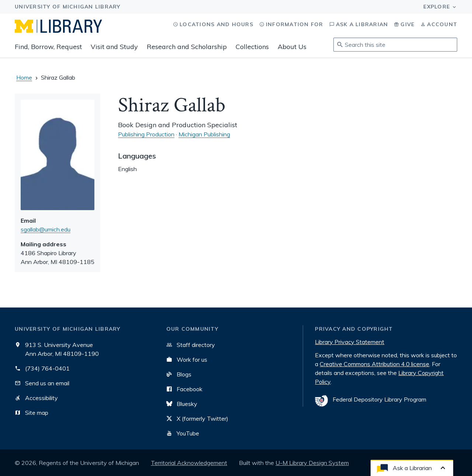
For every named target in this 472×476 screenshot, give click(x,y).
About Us (292, 47)
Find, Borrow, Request (48, 47)
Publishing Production (146, 134)
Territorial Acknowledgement (189, 463)
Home (24, 77)
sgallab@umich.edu (46, 229)
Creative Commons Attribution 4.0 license (374, 364)
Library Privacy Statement (350, 342)
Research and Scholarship (187, 47)
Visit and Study (114, 47)
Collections (252, 47)
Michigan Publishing (204, 134)
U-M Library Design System (312, 463)
